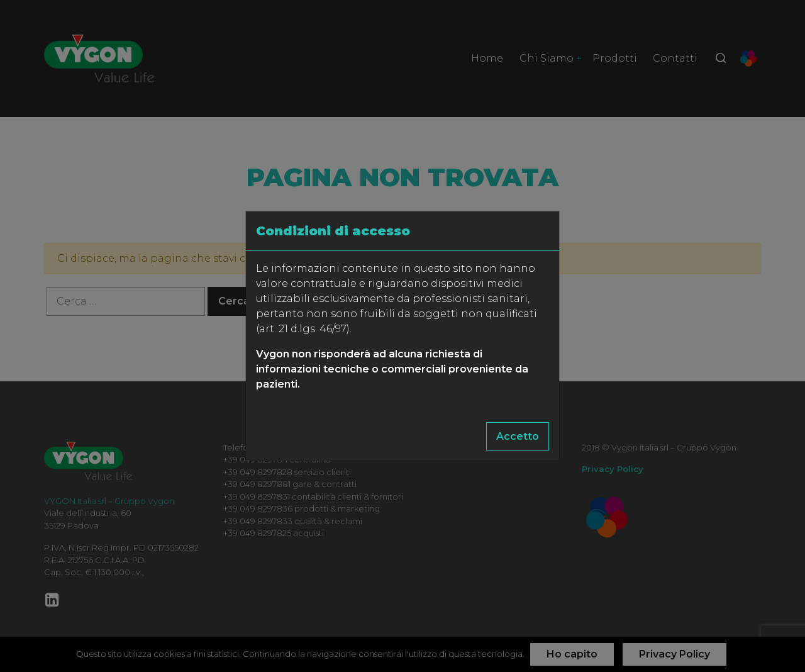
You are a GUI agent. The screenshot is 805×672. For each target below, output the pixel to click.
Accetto (518, 436)
